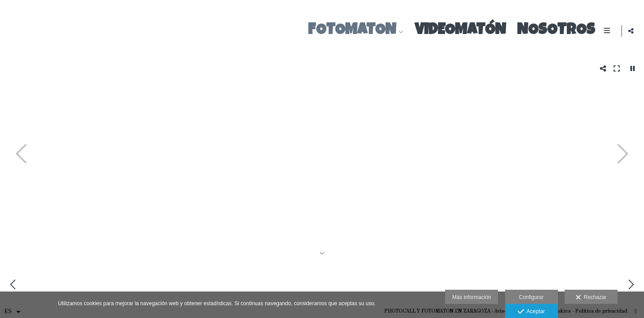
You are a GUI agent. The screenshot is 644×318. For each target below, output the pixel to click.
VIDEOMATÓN (459, 31)
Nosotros (554, 31)
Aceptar (531, 312)
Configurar (531, 297)
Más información (472, 297)
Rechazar (591, 298)
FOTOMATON (350, 31)
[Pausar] (633, 68)
